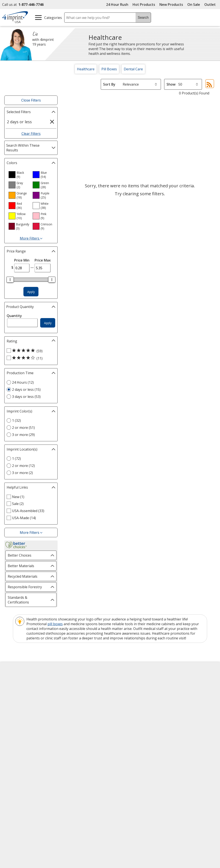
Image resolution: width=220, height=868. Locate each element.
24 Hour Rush (117, 5)
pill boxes (55, 624)
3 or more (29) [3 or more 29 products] (23, 435)
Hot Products (144, 5)
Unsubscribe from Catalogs (28, 748)
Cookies (12, 740)
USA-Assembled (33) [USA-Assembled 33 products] (28, 511)
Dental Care (133, 69)
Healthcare (86, 69)
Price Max (43, 260)
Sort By (109, 84)
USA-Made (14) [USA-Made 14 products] (24, 518)
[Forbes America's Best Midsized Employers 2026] (79, 781)
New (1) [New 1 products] (18, 497)
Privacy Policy (17, 720)
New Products (171, 5)
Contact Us (14, 696)
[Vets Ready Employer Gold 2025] (47, 781)
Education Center (73, 681)
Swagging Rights (74, 735)
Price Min (22, 260)
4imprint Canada (180, 689)
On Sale (194, 5)
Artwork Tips (124, 693)
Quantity (14, 316)
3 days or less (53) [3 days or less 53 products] (26, 397)
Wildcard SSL (132, 781)
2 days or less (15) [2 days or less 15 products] (26, 389)
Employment (15, 704)
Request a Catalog (74, 727)
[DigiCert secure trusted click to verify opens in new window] (139, 769)
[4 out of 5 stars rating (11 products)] (30, 358)
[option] (19, 175)
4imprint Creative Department (127, 683)
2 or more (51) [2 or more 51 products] (23, 428)
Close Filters (31, 100)
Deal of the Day (180, 724)
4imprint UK (177, 696)
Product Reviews (73, 720)
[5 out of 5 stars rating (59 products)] (30, 351)
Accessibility (15, 689)
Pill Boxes (109, 69)
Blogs (64, 696)
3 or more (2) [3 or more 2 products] (22, 473)
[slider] (10, 280)
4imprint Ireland (180, 704)
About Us (13, 681)
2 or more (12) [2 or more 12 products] (23, 466)
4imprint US (177, 681)
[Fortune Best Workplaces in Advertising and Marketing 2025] (18, 781)
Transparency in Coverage (81, 743)
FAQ (63, 704)
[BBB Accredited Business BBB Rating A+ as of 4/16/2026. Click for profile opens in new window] (143, 792)
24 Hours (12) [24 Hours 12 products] (23, 382)
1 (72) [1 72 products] (16, 459)
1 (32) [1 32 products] (16, 420)
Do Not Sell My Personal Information (25, 730)
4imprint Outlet (180, 716)
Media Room (69, 712)
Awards (65, 689)
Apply (31, 292)
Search (143, 18)
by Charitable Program (132, 703)
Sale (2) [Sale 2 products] (18, 504)
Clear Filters (31, 134)
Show (171, 84)
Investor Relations (21, 712)
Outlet (211, 5)
